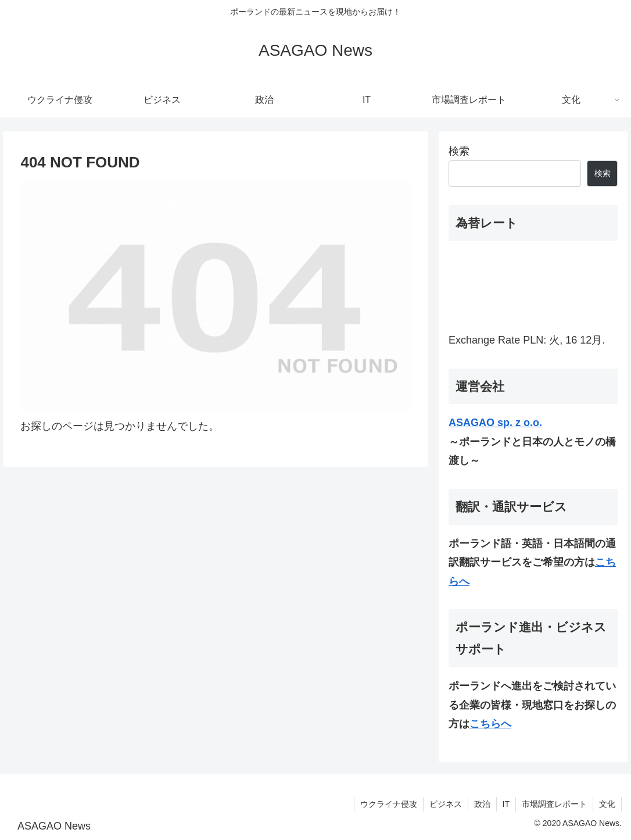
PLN (533, 340)
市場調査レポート (554, 804)
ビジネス (446, 804)
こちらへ (490, 724)
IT (506, 804)
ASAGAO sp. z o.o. (495, 423)
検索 (459, 151)
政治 (482, 804)
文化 (607, 804)
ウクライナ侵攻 (389, 804)
